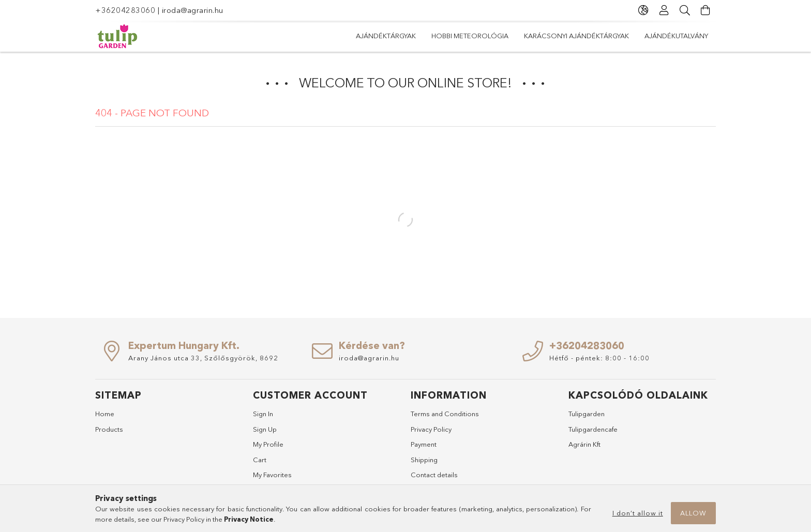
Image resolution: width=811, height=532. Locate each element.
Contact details (434, 475)
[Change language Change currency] (643, 10)
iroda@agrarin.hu (193, 10)
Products (109, 429)
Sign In (263, 414)
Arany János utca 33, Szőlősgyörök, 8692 (203, 358)
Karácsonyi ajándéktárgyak (576, 36)
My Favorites (272, 475)
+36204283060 (125, 10)
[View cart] (705, 10)
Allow (693, 513)
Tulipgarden (587, 414)
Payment (424, 444)
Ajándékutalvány (676, 36)
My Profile (268, 444)
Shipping (424, 460)
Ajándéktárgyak (386, 36)
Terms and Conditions (445, 414)
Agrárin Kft (584, 444)
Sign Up (265, 429)
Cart (260, 460)
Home (105, 414)
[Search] (685, 10)
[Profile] (664, 10)
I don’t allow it (638, 513)
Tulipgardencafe (593, 429)
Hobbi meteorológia (470, 36)
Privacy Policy (431, 429)
